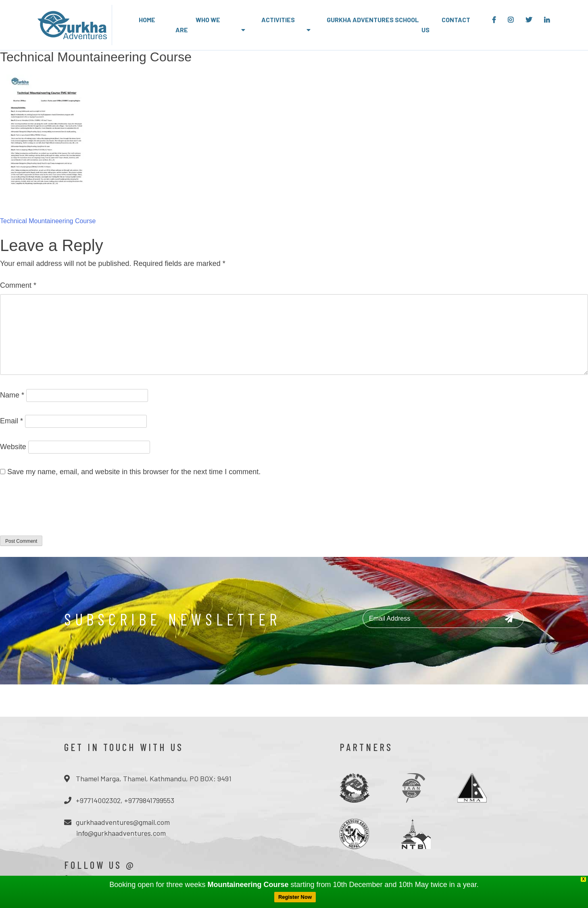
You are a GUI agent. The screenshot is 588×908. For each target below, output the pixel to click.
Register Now (295, 897)
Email (11, 421)
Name (12, 395)
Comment (18, 285)
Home (147, 20)
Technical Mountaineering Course (48, 221)
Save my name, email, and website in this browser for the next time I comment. (134, 472)
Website (13, 447)
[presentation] (61, 511)
